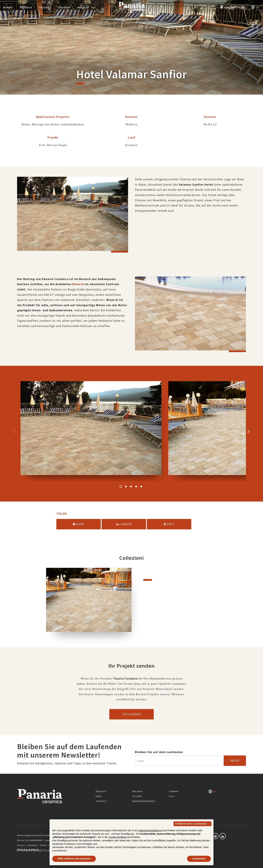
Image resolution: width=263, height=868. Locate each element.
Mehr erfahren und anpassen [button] (74, 859)
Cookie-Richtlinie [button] (118, 837)
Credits (43, 845)
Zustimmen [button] (199, 859)
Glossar (137, 796)
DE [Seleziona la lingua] (255, 7)
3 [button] (131, 487)
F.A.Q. (172, 796)
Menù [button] (8, 8)
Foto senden (132, 714)
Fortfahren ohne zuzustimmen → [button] (192, 824)
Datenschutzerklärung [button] (150, 830)
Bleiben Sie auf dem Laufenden (159, 752)
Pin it (169, 524)
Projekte (137, 791)
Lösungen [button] (64, 8)
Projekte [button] (45, 8)
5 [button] (141, 487)
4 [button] (136, 487)
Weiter (235, 761)
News (98, 796)
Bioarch (78, 284)
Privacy (21, 845)
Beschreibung (139, 19)
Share (79, 524)
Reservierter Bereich (144, 801)
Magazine (83, 8)
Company (174, 791)
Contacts (101, 801)
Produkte (101, 791)
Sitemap (32, 845)
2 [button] (126, 487)
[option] (73, 216)
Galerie (120, 19)
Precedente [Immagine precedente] (15, 431)
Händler (227, 7)
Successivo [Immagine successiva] (248, 431)
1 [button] (121, 487)
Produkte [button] (26, 8)
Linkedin (124, 524)
